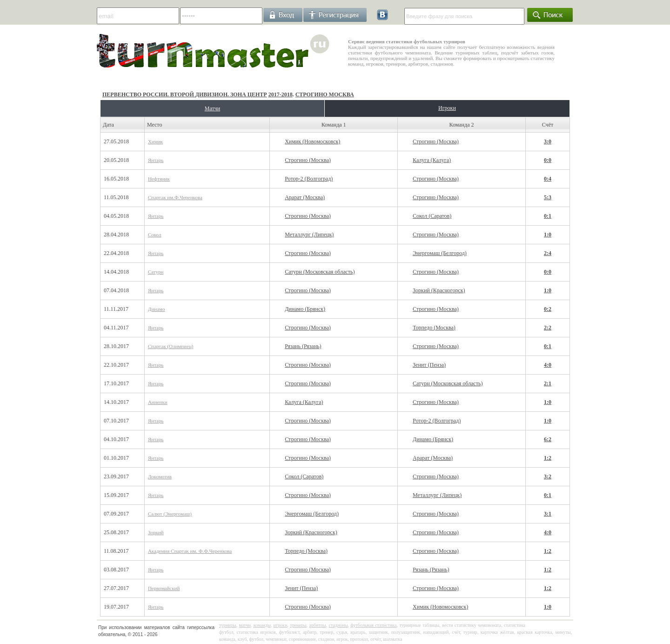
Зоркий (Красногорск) (439, 290)
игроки (281, 625)
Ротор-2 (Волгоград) (309, 179)
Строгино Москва (325, 94)
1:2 (548, 458)
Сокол (154, 235)
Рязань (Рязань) (303, 346)
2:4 (548, 253)
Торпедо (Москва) (434, 328)
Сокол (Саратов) (432, 216)
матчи (245, 625)
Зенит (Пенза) (429, 365)
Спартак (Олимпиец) (171, 346)
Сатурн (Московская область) (320, 272)
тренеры (298, 625)
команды (262, 625)
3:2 (548, 476)
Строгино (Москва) (436, 141)
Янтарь (156, 160)
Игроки (447, 108)
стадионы (338, 625)
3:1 (548, 514)
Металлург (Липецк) (309, 235)
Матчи (212, 108)
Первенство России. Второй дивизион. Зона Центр (185, 94)
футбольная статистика (373, 625)
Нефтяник (159, 179)
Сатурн (156, 272)
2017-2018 (281, 94)
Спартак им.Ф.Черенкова (175, 197)
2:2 (548, 328)
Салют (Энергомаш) (170, 514)
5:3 (548, 197)
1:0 (548, 235)
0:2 (548, 309)
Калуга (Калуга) (432, 160)
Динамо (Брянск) (305, 309)
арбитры (317, 625)
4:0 (548, 365)
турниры (228, 625)
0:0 (548, 160)
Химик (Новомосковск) (312, 141)
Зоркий (156, 532)
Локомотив (160, 476)
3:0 (548, 141)
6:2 (548, 439)
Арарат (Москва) (305, 197)
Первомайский (164, 588)
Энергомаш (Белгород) (440, 253)
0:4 (548, 179)
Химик (155, 141)
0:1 (548, 216)
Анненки (158, 402)
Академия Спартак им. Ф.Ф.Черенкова (190, 551)
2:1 (548, 383)
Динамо (157, 309)
